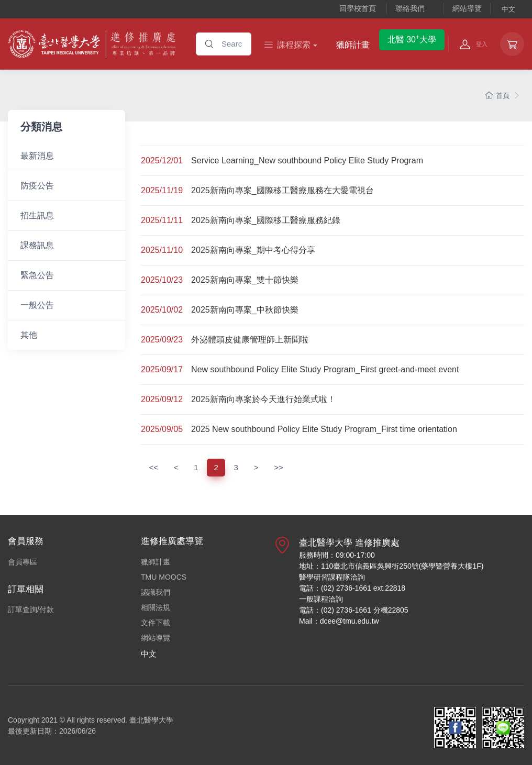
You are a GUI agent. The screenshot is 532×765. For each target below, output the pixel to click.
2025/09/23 (162, 340)
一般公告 (37, 305)
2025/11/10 (162, 250)
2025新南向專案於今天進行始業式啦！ (263, 399)
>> (279, 467)
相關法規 (156, 607)
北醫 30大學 (412, 39)
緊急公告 (37, 275)
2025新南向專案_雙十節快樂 (245, 280)
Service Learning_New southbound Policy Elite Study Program (307, 160)
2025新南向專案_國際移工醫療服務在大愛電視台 (282, 190)
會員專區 (23, 562)
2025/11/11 (162, 220)
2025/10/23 (162, 280)
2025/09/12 (162, 399)
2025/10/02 (162, 310)
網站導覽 (467, 8)
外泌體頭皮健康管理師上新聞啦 (250, 340)
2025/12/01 (162, 160)
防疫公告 (37, 186)
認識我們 (156, 592)
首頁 (497, 96)
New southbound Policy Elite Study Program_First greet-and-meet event (325, 369)
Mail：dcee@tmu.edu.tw (339, 621)
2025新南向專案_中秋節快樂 (245, 310)
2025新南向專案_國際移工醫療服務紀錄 (266, 220)
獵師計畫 (353, 45)
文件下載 (156, 623)
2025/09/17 (162, 369)
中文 (508, 9)
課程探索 (287, 45)
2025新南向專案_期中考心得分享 (253, 250)
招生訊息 (37, 215)
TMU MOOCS (164, 577)
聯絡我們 (410, 8)
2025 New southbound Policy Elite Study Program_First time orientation (324, 429)
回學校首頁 (358, 8)
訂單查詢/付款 (31, 609)
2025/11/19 (162, 190)
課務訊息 (37, 245)
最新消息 (37, 156)
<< (153, 467)
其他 (29, 335)
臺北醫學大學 (151, 720)
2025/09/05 (162, 429)
